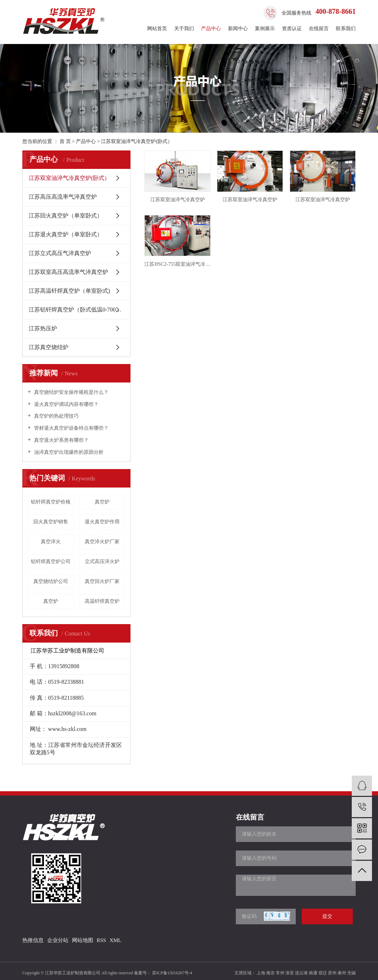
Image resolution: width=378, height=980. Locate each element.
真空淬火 (51, 542)
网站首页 (157, 29)
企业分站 (58, 940)
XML (115, 940)
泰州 (342, 973)
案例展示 (265, 29)
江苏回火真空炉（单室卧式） (66, 216)
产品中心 (211, 29)
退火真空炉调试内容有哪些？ (66, 404)
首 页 (65, 141)
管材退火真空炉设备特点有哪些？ (71, 428)
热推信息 (33, 940)
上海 (261, 973)
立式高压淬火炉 (102, 561)
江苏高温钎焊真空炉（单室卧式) (69, 291)
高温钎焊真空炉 (102, 601)
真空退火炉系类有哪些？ (61, 440)
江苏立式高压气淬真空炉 (60, 253)
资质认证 (292, 29)
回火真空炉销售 (51, 522)
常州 (280, 973)
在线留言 (319, 29)
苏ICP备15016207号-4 (172, 973)
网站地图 (83, 940)
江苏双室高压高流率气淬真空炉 (68, 272)
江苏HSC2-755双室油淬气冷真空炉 (177, 264)
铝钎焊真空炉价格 (51, 502)
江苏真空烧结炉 (49, 347)
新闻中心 (238, 29)
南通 (313, 973)
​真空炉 (51, 601)
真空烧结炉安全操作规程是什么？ (71, 392)
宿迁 (323, 973)
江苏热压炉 (43, 328)
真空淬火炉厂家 (102, 542)
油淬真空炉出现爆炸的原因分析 (68, 452)
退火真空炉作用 (102, 522)
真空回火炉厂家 (102, 581)
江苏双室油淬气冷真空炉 (178, 200)
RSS (101, 940)
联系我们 (346, 29)
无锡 (351, 973)
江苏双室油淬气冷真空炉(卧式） (137, 141)
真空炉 (102, 502)
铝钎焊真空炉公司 (51, 561)
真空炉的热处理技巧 (56, 416)
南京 (271, 973)
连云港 (301, 973)
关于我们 (184, 29)
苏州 (332, 973)
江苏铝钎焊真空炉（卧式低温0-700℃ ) (77, 310)
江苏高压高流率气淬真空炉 (63, 197)
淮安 (290, 973)
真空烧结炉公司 (51, 581)
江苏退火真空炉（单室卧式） (66, 234)
